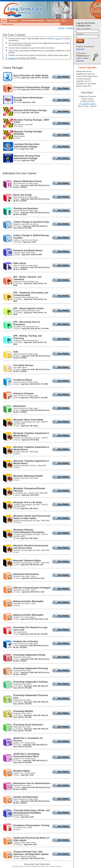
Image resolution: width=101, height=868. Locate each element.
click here (80, 61)
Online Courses (7, 24)
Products (14, 21)
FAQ (63, 21)
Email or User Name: (84, 29)
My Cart (62, 28)
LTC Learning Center (87, 104)
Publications (53, 21)
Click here (58, 39)
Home (4, 21)
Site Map (70, 28)
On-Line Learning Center (32, 21)
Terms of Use (29, 864)
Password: (80, 34)
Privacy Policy (45, 864)
